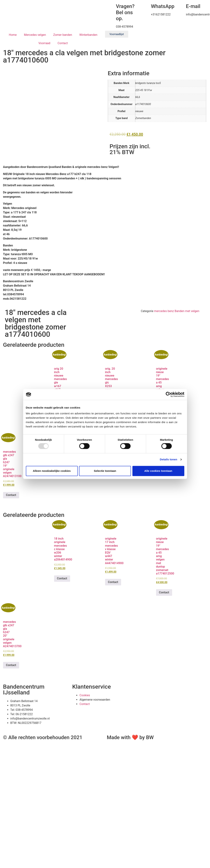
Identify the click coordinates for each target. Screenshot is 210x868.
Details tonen (169, 460)
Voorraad (44, 43)
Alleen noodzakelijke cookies (52, 471)
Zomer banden (63, 35)
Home (13, 35)
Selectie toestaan (105, 471)
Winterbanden (88, 35)
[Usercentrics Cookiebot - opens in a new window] (168, 394)
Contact (63, 43)
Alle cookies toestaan (158, 471)
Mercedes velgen (35, 35)
